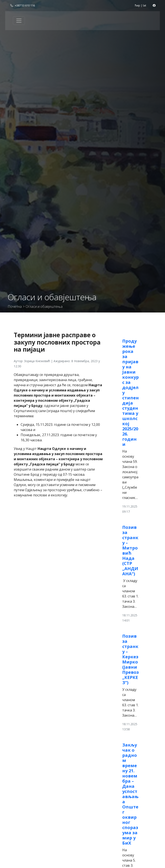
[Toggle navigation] (19, 21)
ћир (137, 5)
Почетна (15, 306)
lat (144, 5)
